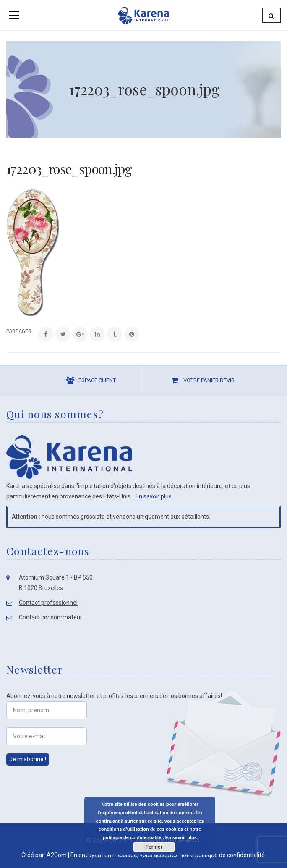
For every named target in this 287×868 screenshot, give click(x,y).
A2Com (57, 855)
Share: (7, 331)
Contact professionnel (48, 603)
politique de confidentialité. (231, 855)
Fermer (154, 847)
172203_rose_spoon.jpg (69, 169)
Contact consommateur (51, 617)
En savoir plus (154, 496)
